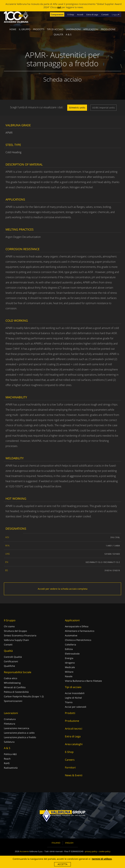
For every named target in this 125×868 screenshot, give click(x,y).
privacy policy (91, 851)
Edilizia (69, 649)
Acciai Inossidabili (75, 693)
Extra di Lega (92, 15)
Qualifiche (9, 666)
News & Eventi (74, 775)
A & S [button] (69, 34)
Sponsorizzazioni (13, 701)
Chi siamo (9, 626)
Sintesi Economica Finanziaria (20, 635)
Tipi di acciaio (55, 29)
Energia (69, 658)
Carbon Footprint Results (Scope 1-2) (24, 696)
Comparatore (57, 15)
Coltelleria (70, 645)
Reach (7, 759)
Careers (70, 760)
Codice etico (10, 678)
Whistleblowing (12, 683)
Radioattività (11, 768)
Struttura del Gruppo (15, 631)
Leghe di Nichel (73, 698)
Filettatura (10, 724)
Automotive (71, 635)
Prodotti (39, 29)
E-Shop (71, 15)
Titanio (69, 702)
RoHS (7, 763)
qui (59, 7)
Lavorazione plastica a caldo (19, 733)
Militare (69, 672)
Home (13, 29)
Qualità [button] (58, 34)
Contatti (105, 15)
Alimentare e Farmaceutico (80, 631)
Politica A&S (10, 754)
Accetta (62, 864)
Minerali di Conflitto (15, 687)
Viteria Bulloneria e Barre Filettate (83, 681)
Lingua (116, 15)
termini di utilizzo (102, 859)
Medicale (70, 667)
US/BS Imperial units (103, 108)
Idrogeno (70, 663)
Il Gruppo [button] (25, 29)
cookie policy (105, 851)
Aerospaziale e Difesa (77, 626)
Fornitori (70, 767)
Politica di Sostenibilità (16, 692)
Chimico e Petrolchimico (78, 640)
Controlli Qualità (13, 657)
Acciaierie (24, 851)
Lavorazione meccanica (17, 728)
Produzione (108, 29)
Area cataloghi (74, 744)
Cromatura (10, 719)
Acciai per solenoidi (76, 707)
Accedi (80, 15)
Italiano (56, 843)
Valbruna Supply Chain (16, 640)
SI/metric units (77, 108)
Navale (69, 676)
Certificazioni (11, 661)
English (69, 843)
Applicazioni (91, 29)
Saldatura (9, 742)
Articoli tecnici (74, 729)
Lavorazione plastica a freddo (20, 737)
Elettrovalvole (72, 654)
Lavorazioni (73, 29)
